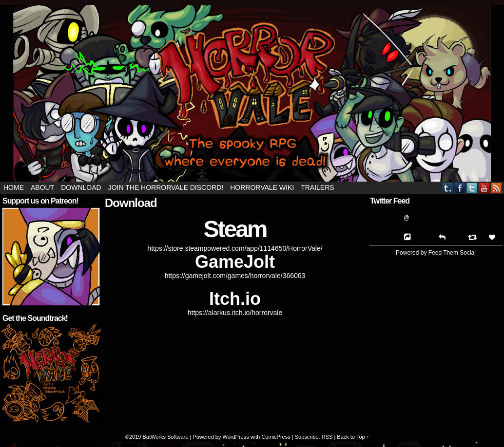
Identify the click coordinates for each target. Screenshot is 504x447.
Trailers (317, 187)
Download (81, 187)
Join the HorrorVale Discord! (166, 187)
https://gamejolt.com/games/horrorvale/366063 (235, 276)
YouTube (484, 188)
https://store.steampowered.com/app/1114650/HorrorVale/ (235, 248)
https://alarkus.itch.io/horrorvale (235, 313)
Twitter (472, 188)
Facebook (460, 188)
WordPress (236, 437)
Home (14, 187)
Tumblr (448, 188)
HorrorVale (252, 93)
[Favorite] (493, 237)
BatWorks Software (165, 437)
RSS (496, 188)
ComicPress (276, 437)
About (42, 187)
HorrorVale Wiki (262, 187)
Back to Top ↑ (353, 437)
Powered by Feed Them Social (436, 253)
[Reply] (442, 236)
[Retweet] (474, 237)
